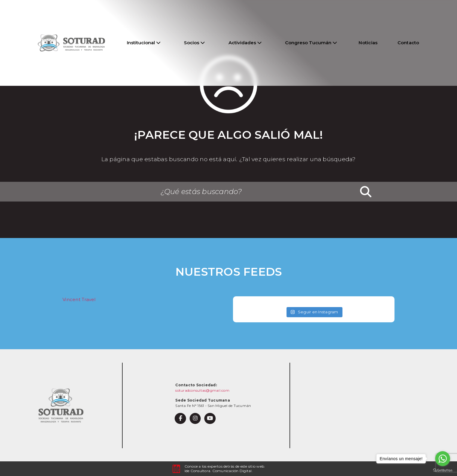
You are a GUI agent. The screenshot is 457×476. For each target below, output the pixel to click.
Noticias (368, 43)
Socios (194, 43)
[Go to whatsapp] (443, 459)
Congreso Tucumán (311, 43)
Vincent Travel (79, 299)
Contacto (408, 43)
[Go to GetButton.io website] (443, 470)
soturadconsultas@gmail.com (202, 390)
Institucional (144, 43)
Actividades (245, 43)
